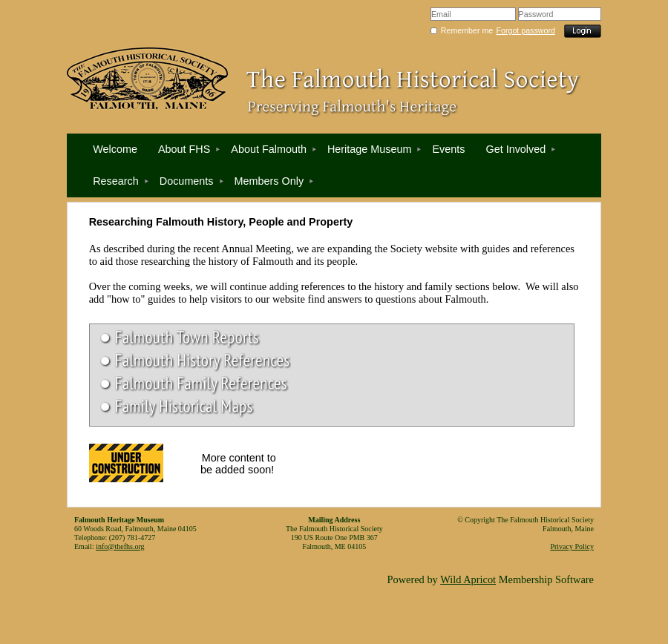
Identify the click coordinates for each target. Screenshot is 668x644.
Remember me (467, 30)
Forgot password (526, 30)
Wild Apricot (468, 579)
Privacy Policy (572, 546)
